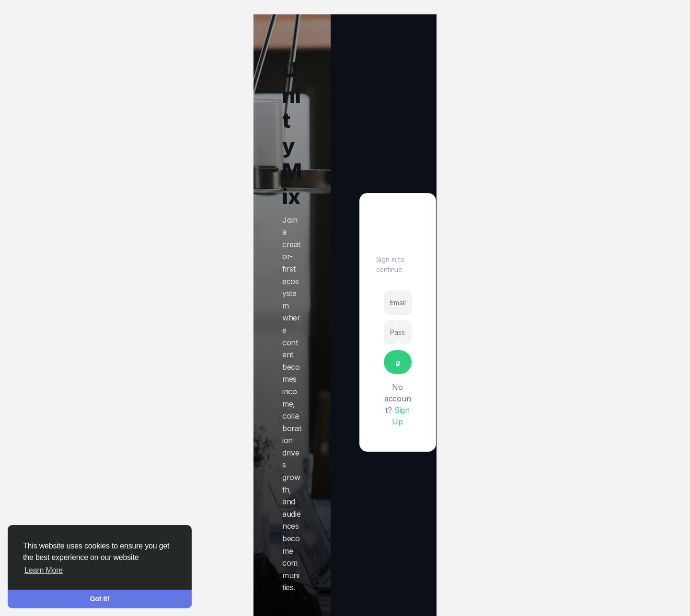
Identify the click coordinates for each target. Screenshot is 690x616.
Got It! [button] (100, 599)
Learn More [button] (44, 570)
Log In (398, 362)
